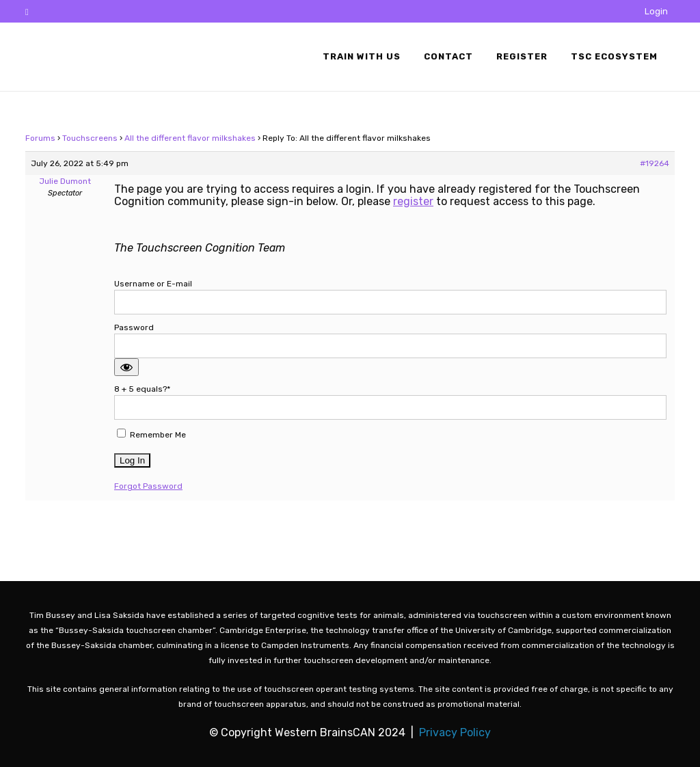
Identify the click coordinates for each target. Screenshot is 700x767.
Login (656, 11)
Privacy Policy (455, 732)
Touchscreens (90, 138)
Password (134, 327)
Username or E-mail (153, 284)
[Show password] (126, 367)
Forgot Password (148, 486)
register (413, 201)
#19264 (655, 163)
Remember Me (151, 434)
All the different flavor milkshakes (190, 138)
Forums (40, 138)
